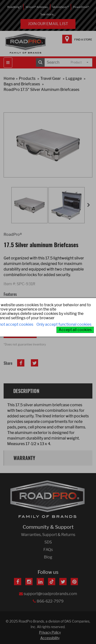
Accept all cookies (75, 330)
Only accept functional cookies (64, 324)
